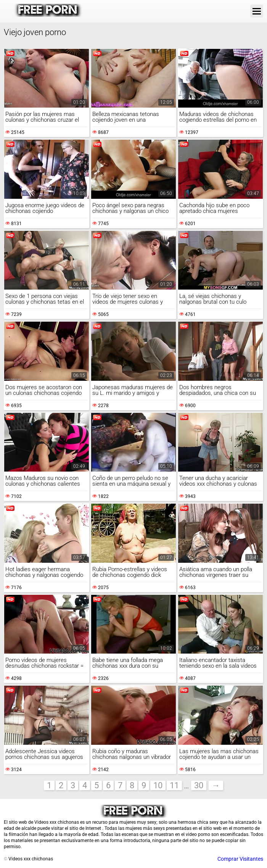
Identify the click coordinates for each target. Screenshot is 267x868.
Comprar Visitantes (240, 859)
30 (199, 785)
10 (158, 785)
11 (174, 785)
